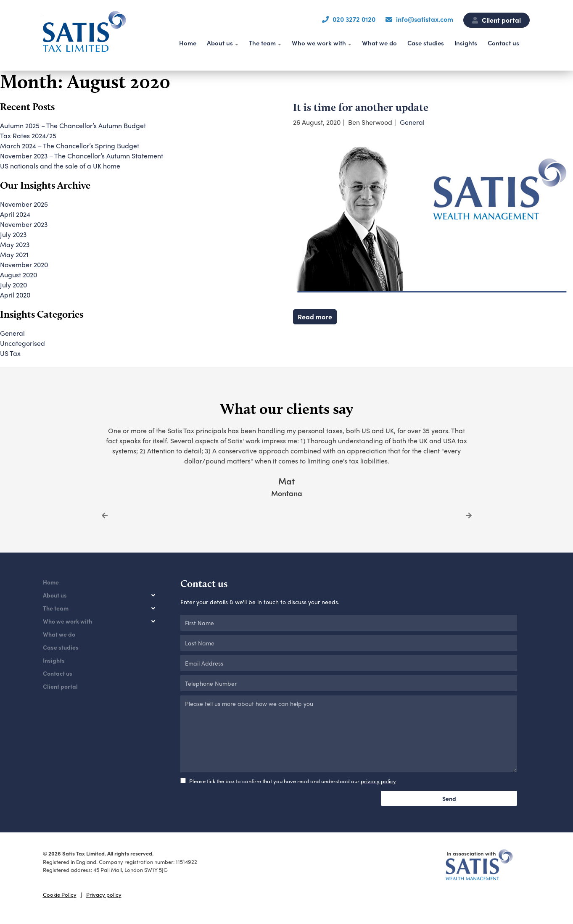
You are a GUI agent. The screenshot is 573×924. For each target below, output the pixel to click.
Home (188, 43)
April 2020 (15, 295)
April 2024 (15, 214)
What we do (379, 43)
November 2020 (24, 265)
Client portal (496, 20)
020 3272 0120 (354, 19)
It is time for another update (361, 107)
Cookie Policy (60, 894)
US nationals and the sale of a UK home (60, 166)
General (412, 122)
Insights (466, 43)
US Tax (10, 353)
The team (262, 43)
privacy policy (378, 781)
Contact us (503, 43)
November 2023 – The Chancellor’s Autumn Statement (82, 156)
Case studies (426, 43)
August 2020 (18, 275)
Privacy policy (104, 894)
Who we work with (319, 43)
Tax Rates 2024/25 (28, 136)
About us (220, 43)
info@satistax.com (425, 19)
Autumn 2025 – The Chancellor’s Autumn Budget (73, 125)
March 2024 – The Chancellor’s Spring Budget (70, 146)
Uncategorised (22, 343)
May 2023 (15, 244)
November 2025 (24, 204)
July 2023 (13, 234)
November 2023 (24, 224)
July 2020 (13, 285)
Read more (315, 317)
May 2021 (14, 254)
